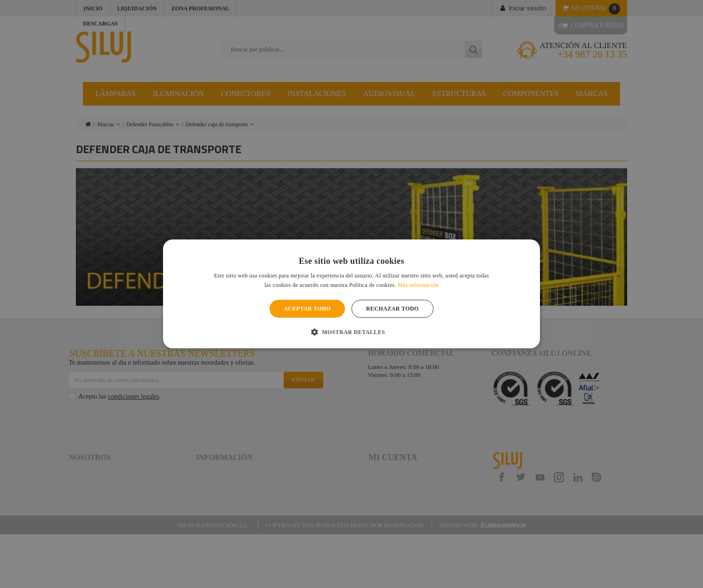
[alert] (351, 294)
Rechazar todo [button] (392, 309)
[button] (351, 332)
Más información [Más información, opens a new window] (418, 286)
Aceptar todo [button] (307, 309)
